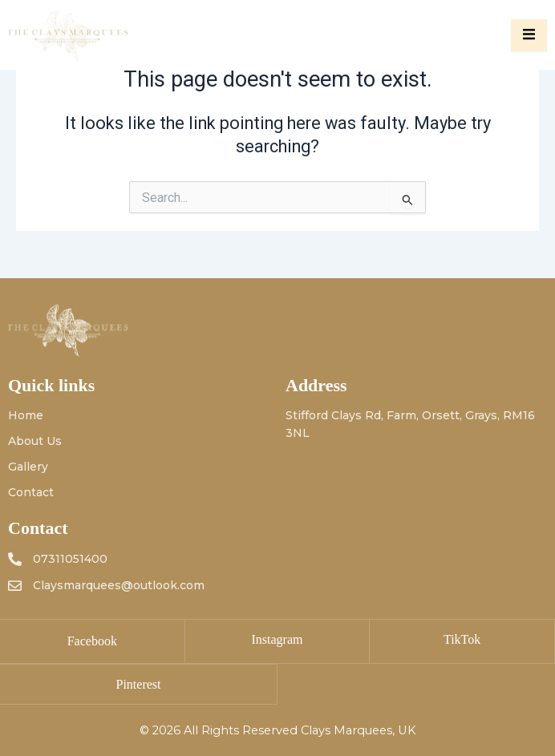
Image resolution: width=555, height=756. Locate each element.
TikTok (462, 639)
